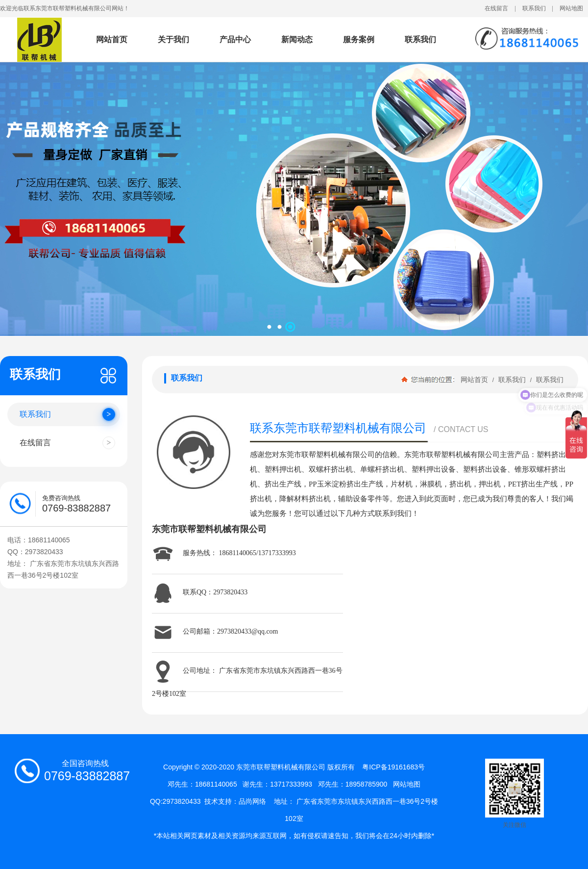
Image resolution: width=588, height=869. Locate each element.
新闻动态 (297, 39)
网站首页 (112, 39)
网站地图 (571, 8)
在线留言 (496, 8)
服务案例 (359, 39)
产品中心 (235, 39)
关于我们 (173, 39)
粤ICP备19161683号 (393, 767)
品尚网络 (252, 801)
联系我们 (534, 8)
